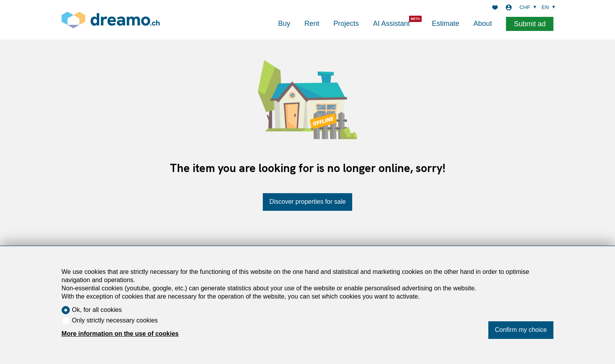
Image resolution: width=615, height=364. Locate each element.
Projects (346, 24)
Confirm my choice (521, 330)
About (483, 24)
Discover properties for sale (308, 202)
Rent (312, 24)
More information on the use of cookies (120, 334)
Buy (284, 24)
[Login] (509, 7)
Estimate (446, 24)
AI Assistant (391, 24)
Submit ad (530, 24)
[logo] (111, 20)
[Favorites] (495, 7)
